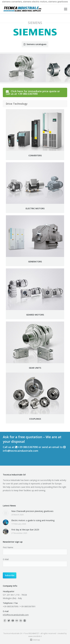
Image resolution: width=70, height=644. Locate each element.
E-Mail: (6, 559)
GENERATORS (35, 261)
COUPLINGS (35, 419)
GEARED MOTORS (35, 315)
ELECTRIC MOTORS (35, 208)
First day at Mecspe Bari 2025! (25, 530)
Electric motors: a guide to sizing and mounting (33, 520)
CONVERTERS (35, 155)
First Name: (8, 547)
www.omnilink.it (35, 636)
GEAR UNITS (35, 368)
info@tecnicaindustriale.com (21, 451)
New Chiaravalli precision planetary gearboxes (32, 511)
